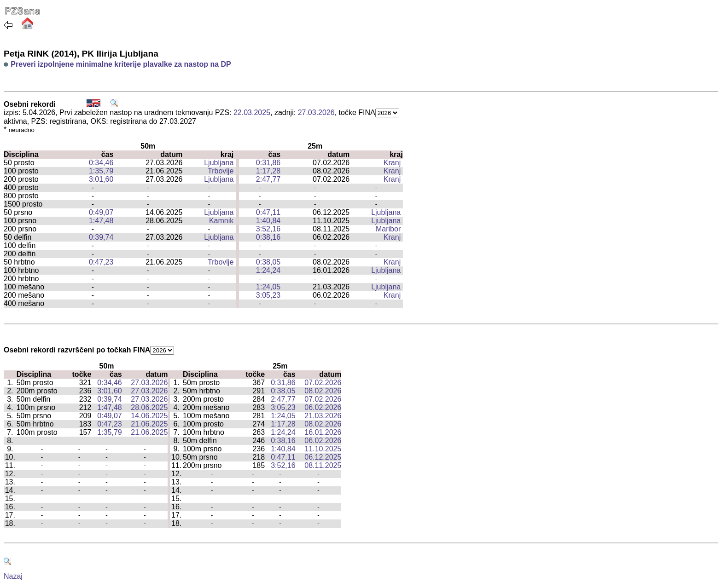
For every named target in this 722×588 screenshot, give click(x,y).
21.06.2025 (149, 424)
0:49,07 (101, 212)
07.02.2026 (323, 383)
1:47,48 (101, 221)
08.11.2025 (323, 465)
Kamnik (221, 221)
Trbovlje (221, 171)
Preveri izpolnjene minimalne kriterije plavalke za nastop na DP (121, 64)
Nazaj (13, 576)
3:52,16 (268, 229)
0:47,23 (101, 262)
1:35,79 (101, 171)
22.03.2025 (252, 112)
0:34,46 (101, 163)
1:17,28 (268, 171)
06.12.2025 (323, 457)
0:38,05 (268, 262)
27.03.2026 (316, 112)
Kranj (392, 163)
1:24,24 (268, 270)
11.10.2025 (323, 449)
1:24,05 (268, 287)
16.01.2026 (323, 432)
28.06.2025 (149, 407)
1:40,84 (268, 221)
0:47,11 (268, 212)
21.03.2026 (323, 416)
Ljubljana (219, 163)
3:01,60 (101, 179)
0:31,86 (268, 163)
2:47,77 (268, 179)
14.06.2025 (149, 416)
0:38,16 (268, 237)
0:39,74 (101, 237)
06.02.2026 (323, 407)
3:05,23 (268, 295)
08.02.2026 (323, 391)
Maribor (388, 229)
